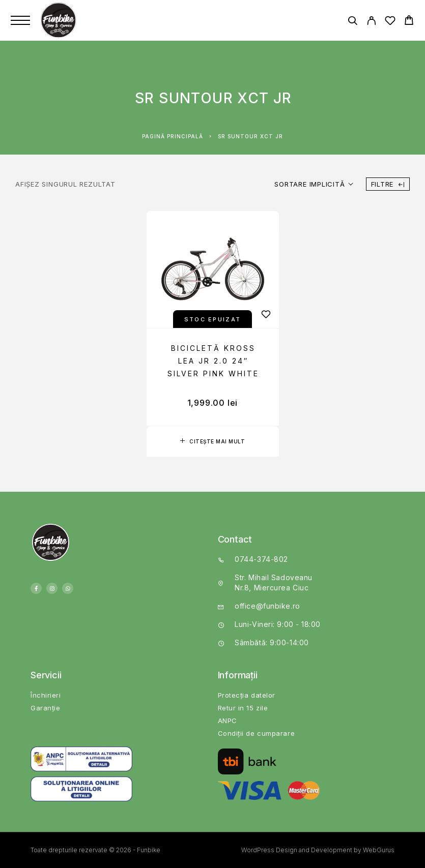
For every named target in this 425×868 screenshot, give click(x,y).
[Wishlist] (390, 22)
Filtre (388, 184)
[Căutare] (352, 22)
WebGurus (379, 850)
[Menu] (20, 20)
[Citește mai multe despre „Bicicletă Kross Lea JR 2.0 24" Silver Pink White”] (213, 441)
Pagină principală (173, 136)
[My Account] (371, 22)
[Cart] (409, 22)
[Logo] (60, 20)
